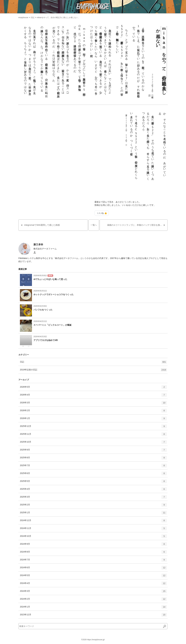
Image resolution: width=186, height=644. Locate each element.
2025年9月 (93, 451)
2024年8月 (93, 553)
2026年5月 (93, 388)
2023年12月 (93, 616)
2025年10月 (93, 443)
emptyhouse (23, 18)
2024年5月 (93, 577)
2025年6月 (93, 474)
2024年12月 (93, 522)
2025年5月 (93, 482)
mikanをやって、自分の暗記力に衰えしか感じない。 (58, 18)
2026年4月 (93, 396)
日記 (33, 18)
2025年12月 (93, 427)
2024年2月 (93, 600)
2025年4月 (93, 490)
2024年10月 (93, 537)
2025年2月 (93, 506)
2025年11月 (93, 435)
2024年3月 (93, 592)
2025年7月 (93, 467)
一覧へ (94, 225)
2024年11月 (93, 529)
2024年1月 (93, 608)
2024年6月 (93, 569)
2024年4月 (93, 584)
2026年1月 (93, 419)
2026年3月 (93, 404)
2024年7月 (93, 561)
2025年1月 (93, 514)
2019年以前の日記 (93, 371)
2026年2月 (93, 412)
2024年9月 (93, 545)
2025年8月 (93, 459)
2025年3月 (93, 498)
